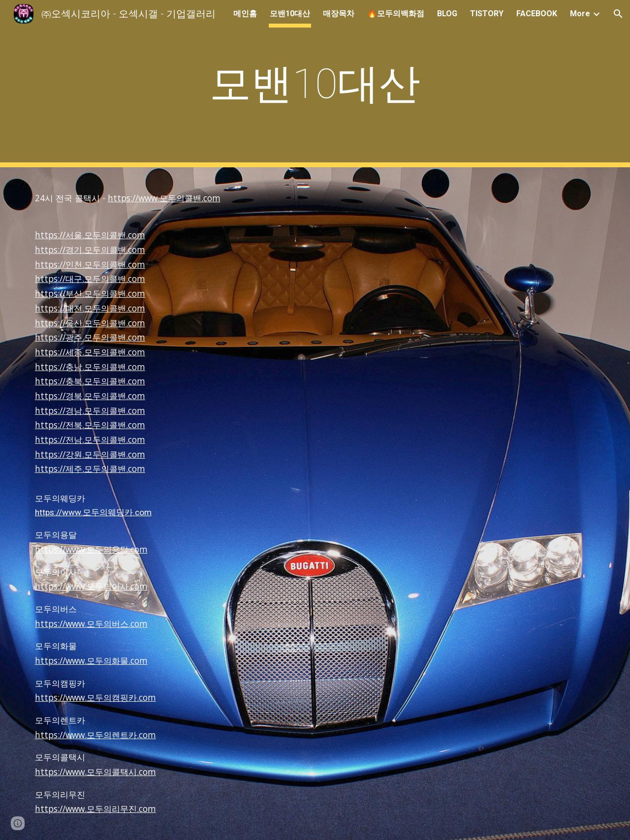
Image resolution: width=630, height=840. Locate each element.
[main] (315, 84)
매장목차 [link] (339, 14)
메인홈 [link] (245, 14)
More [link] (580, 14)
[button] (618, 14)
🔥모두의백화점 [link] (396, 14)
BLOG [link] (447, 14)
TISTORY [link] (487, 14)
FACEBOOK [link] (537, 14)
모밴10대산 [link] (290, 14)
